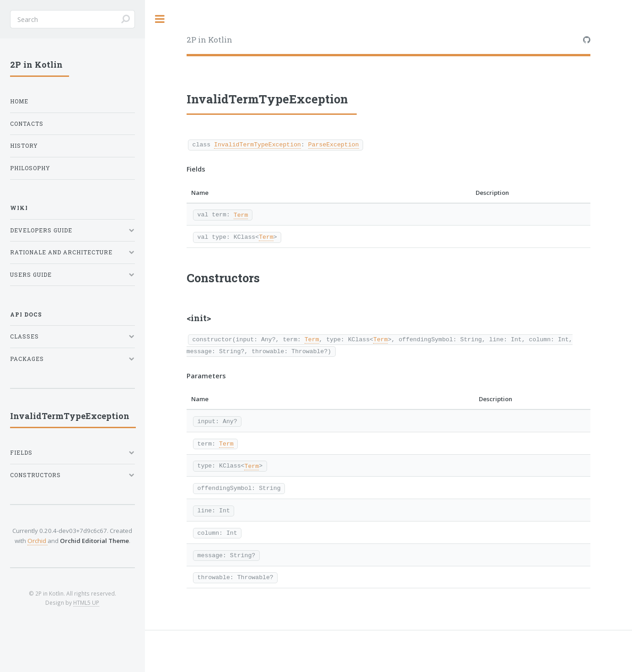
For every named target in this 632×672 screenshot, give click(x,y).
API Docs (26, 314)
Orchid (37, 541)
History (24, 146)
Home (19, 101)
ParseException (334, 144)
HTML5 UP (86, 602)
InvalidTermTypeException (257, 144)
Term (241, 215)
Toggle (160, 19)
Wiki (19, 208)
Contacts (27, 124)
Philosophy (30, 168)
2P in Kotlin (209, 40)
